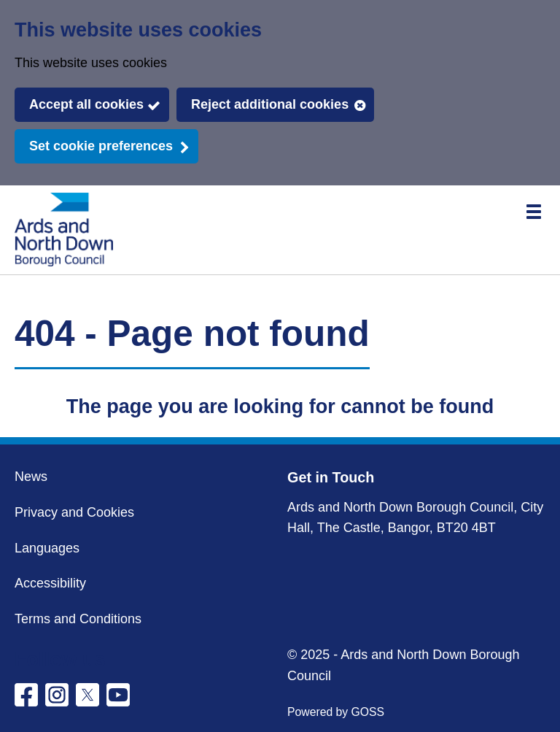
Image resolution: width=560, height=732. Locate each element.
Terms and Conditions (78, 619)
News (31, 477)
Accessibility (50, 583)
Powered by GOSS (336, 712)
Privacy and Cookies (74, 512)
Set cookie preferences (101, 146)
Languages (47, 548)
